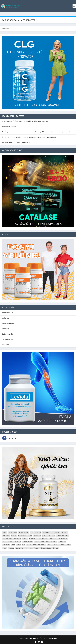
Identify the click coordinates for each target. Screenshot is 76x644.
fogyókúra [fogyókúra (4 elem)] (22, 536)
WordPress (53, 638)
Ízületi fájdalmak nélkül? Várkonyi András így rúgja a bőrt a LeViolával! (29, 137)
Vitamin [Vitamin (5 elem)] (11, 548)
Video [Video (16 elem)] (5, 548)
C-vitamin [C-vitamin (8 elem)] (56, 533)
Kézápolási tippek (9, 127)
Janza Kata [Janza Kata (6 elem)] (46, 536)
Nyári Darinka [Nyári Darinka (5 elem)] (63, 539)
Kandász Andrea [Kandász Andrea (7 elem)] (62, 536)
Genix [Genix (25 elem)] (30, 536)
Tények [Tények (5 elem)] (29, 545)
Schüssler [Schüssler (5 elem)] (6, 545)
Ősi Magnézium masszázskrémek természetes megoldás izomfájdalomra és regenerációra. (37, 132)
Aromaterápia (8, 313)
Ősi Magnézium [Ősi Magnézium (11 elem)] (46, 548)
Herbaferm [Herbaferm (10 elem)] (37, 536)
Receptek (6, 329)
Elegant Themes (32, 638)
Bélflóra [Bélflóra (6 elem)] (38, 533)
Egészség (6, 318)
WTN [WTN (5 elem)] (26, 548)
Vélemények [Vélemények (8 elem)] (19, 548)
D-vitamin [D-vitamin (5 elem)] (6, 536)
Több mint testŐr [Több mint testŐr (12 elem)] (39, 545)
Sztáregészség (8, 339)
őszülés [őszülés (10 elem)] (56, 548)
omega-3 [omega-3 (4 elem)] (18, 542)
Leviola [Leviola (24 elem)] (25, 539)
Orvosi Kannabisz (9, 323)
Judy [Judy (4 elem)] (53, 536)
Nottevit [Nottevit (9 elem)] (53, 539)
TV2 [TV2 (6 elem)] (24, 545)
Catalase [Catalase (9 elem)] (64, 533)
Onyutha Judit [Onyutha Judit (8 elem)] (28, 542)
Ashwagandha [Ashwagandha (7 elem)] (24, 533)
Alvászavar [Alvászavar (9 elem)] (13, 533)
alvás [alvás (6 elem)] (5, 533)
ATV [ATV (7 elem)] (32, 533)
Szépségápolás (8, 334)
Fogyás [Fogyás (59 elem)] (14, 536)
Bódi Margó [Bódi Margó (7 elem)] (47, 533)
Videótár (5, 345)
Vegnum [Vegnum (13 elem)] (62, 545)
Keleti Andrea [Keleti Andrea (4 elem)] (7, 539)
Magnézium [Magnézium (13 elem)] (33, 539)
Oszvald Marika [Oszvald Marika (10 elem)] (51, 542)
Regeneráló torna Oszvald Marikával (16, 142)
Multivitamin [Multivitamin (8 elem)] (43, 539)
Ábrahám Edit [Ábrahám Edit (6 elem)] (34, 548)
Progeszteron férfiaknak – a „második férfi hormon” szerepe (25, 121)
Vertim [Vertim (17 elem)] (68, 545)
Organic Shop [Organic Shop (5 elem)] (39, 542)
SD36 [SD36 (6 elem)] (13, 545)
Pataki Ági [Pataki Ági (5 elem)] (62, 542)
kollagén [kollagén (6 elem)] (17, 539)
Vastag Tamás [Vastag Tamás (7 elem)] (52, 545)
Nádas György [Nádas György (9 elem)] (8, 542)
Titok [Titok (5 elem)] (19, 545)
